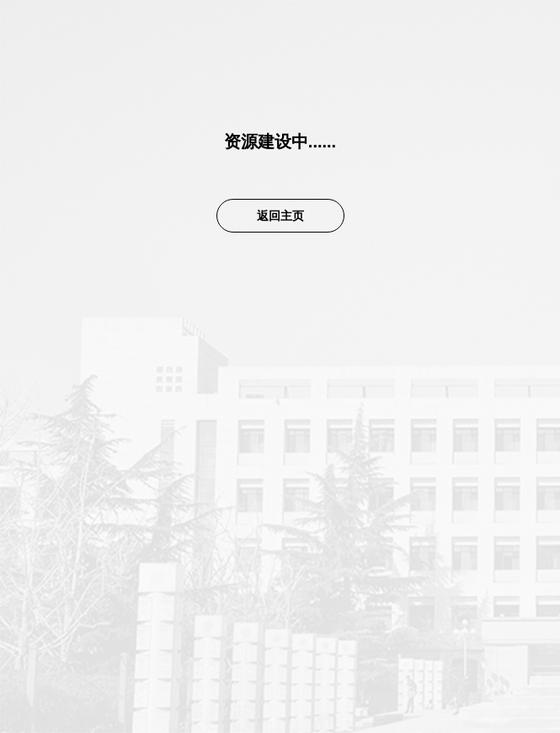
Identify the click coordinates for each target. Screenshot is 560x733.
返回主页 (280, 216)
